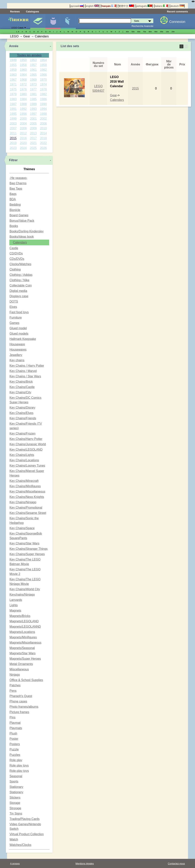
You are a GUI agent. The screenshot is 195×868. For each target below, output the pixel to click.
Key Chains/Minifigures (25, 486)
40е (127, 32)
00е (162, 32)
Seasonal (16, 776)
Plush (13, 733)
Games (14, 323)
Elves (13, 307)
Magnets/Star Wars (22, 653)
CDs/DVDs (17, 259)
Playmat (15, 723)
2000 (23, 119)
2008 (23, 128)
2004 (23, 124)
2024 (23, 148)
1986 (43, 99)
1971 (13, 84)
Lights (14, 605)
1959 (13, 70)
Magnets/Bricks (20, 616)
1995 (13, 114)
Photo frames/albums (24, 707)
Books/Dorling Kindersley (27, 231)
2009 (33, 128)
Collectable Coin (21, 285)
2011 (13, 133)
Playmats (16, 728)
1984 (23, 99)
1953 (33, 60)
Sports (14, 781)
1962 (43, 70)
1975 (13, 89)
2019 (13, 143)
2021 (33, 143)
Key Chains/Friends (23, 418)
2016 (23, 138)
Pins (12, 717)
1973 (33, 84)
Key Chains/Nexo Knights (27, 497)
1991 (13, 109)
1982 (43, 94)
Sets (38, 22)
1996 (23, 114)
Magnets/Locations (22, 632)
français (109, 6)
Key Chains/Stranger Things (29, 549)
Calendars (20, 242)
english (92, 6)
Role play (16, 760)
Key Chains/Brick (21, 382)
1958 (43, 65)
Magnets (15, 611)
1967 (13, 80)
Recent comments (177, 12)
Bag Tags (16, 189)
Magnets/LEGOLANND (25, 627)
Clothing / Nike (19, 280)
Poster (14, 739)
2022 (43, 143)
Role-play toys (19, 771)
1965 (33, 75)
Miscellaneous (19, 669)
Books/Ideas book (22, 237)
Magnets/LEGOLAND (24, 621)
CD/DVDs (16, 253)
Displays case (19, 296)
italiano (161, 6)
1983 (13, 99)
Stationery (16, 792)
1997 (33, 114)
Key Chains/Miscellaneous (27, 492)
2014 (43, 133)
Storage (15, 803)
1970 (43, 80)
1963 (13, 75)
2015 (13, 138)
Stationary (16, 787)
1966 (43, 75)
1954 (43, 60)
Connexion (177, 22)
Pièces (68, 22)
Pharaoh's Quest (21, 696)
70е (145, 32)
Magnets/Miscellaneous (25, 643)
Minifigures (53, 22)
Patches (15, 685)
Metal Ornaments (21, 664)
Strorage (15, 808)
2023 (13, 148)
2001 (33, 119)
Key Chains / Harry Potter (27, 366)
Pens (13, 691)
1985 (33, 99)
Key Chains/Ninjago (23, 502)
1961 (33, 70)
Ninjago (15, 675)
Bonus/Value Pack (22, 221)
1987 (13, 104)
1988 (23, 104)
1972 (23, 84)
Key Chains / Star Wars (25, 376)
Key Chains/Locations (24, 460)
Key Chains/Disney (22, 408)
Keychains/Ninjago (22, 595)
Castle (14, 248)
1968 (23, 80)
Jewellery (16, 355)
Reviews (15, 12)
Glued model (18, 328)
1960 (23, 70)
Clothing (15, 269)
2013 (33, 133)
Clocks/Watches (20, 264)
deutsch (177, 6)
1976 (23, 89)
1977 (33, 89)
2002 (43, 119)
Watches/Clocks (20, 845)
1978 (43, 89)
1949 (13, 60)
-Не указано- (18, 178)
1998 (43, 114)
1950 (23, 60)
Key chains (17, 360)
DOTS (14, 302)
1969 (33, 80)
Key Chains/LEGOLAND (26, 450)
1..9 (18, 32)
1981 (33, 94)
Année (14, 46)
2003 (13, 124)
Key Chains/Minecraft (24, 481)
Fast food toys (19, 312)
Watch (14, 839)
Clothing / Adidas (21, 275)
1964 (23, 75)
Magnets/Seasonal (22, 648)
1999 (13, 119)
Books (14, 226)
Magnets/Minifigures (23, 637)
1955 (13, 65)
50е (133, 32)
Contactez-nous (176, 864)
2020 (23, 143)
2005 (33, 124)
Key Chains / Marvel (23, 371)
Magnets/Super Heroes (25, 659)
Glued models (19, 334)
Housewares (18, 350)
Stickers (15, 798)
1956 (23, 65)
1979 (13, 94)
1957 (33, 65)
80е (150, 32)
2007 (13, 128)
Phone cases (18, 701)
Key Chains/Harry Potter (26, 439)
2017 (33, 138)
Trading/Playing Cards (25, 819)
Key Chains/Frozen (22, 434)
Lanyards (16, 600)
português (144, 6)
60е (139, 32)
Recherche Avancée (142, 26)
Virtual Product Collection (27, 834)
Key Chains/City (20, 392)
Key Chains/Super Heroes (27, 554)
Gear (113, 95)
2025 (33, 148)
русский (77, 6)
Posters (15, 744)
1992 (23, 109)
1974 (43, 84)
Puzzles (15, 755)
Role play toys (19, 765)
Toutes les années (29, 55)
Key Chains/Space (22, 528)
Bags (13, 194)
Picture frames (19, 712)
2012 (23, 133)
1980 (23, 94)
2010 (43, 128)
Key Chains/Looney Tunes (27, 466)
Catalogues (32, 12)
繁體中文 (126, 6)
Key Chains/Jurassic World (28, 444)
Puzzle (14, 749)
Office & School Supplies (26, 680)
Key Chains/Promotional (26, 508)
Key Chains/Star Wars (24, 543)
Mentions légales (85, 864)
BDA (13, 199)
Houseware (17, 344)
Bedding (15, 205)
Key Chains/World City (25, 589)
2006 (43, 124)
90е (156, 32)
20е (173, 32)
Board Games (19, 215)
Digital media (18, 291)
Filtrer (13, 160)
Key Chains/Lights (22, 455)
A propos (15, 864)
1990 (43, 104)
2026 (43, 148)
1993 (33, 109)
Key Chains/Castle (22, 387)
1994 (43, 109)
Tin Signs (16, 814)
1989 (33, 104)
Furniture (16, 318)
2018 (43, 138)
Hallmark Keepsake (23, 339)
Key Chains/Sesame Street (28, 513)
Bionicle (15, 210)
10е (167, 32)
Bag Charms (18, 183)
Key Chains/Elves (21, 413)
